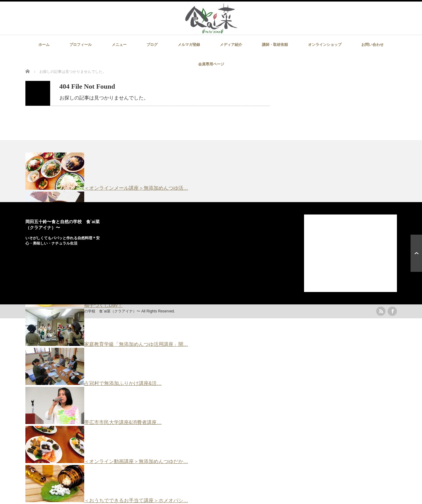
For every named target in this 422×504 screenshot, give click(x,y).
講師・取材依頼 (275, 45)
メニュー (119, 45)
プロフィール (80, 45)
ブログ (152, 45)
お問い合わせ (372, 45)
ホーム (44, 45)
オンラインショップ (325, 45)
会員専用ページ (211, 64)
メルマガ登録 (189, 45)
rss (381, 311)
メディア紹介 (231, 45)
